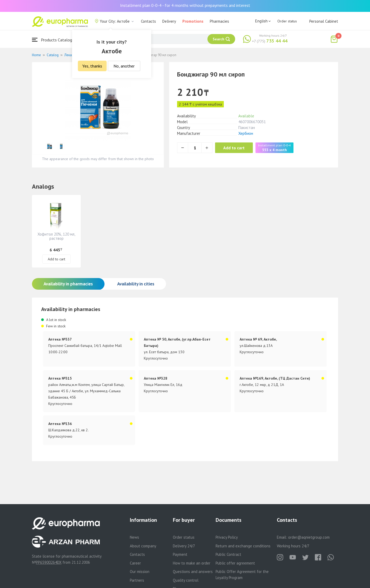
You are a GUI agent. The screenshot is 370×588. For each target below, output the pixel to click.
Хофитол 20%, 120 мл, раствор (56, 236)
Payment (180, 554)
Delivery (169, 21)
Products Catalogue (54, 40)
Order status (287, 21)
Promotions (193, 21)
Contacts (148, 21)
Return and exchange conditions (243, 546)
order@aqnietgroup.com (309, 537)
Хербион (246, 133)
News (134, 537)
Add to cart (236, 148)
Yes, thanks (92, 66)
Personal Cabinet (324, 21)
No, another (124, 66)
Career (135, 563)
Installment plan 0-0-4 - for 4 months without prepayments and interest (185, 5)
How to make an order (192, 563)
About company (143, 546)
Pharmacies (219, 21)
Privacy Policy (227, 537)
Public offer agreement (235, 563)
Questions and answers (193, 572)
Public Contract (228, 554)
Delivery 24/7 (184, 546)
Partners (137, 580)
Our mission (140, 572)
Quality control (186, 580)
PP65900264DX (49, 562)
